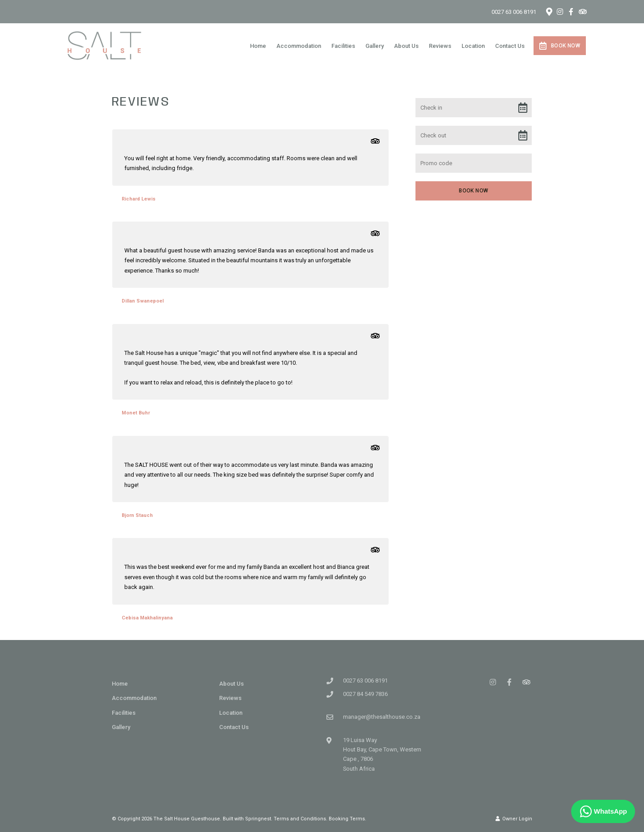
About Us (406, 46)
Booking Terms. (347, 819)
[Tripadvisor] (582, 12)
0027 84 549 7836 (365, 694)
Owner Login (514, 819)
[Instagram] (560, 12)
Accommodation (299, 46)
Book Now (560, 46)
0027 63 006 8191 (514, 12)
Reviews (440, 46)
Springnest (258, 819)
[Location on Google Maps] (549, 11)
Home (258, 46)
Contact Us (510, 46)
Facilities (343, 46)
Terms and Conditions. (301, 819)
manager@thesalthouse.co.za (382, 717)
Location (473, 46)
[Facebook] (571, 12)
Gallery (375, 46)
